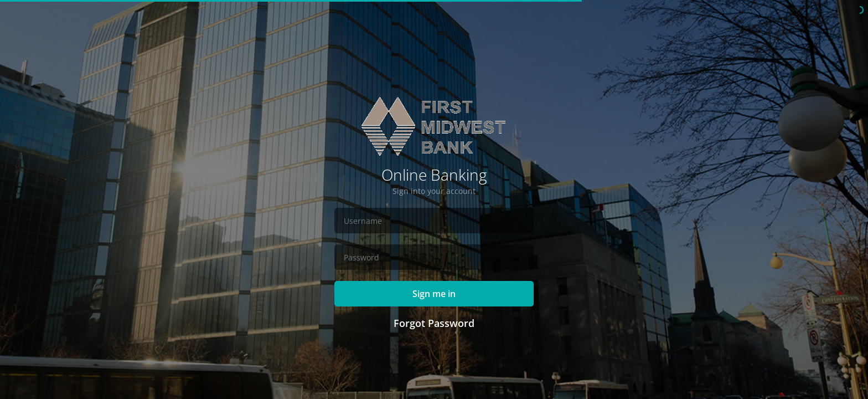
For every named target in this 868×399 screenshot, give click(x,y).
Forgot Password (434, 323)
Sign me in (434, 294)
